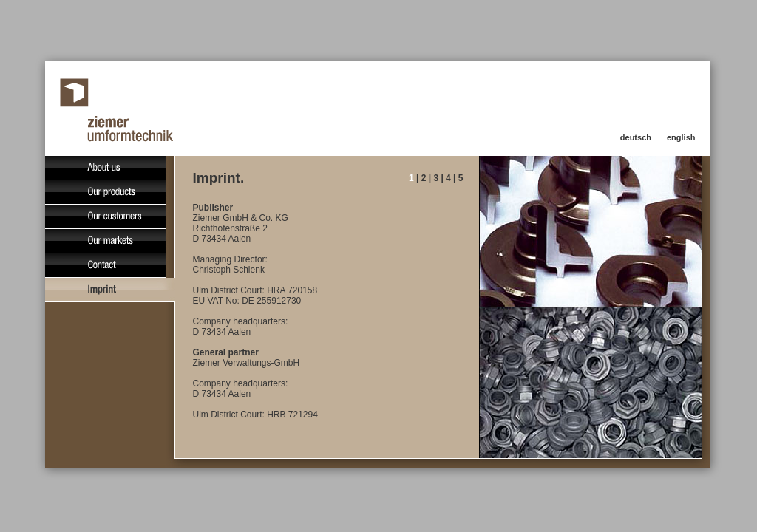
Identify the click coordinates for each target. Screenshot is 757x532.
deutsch (636, 137)
